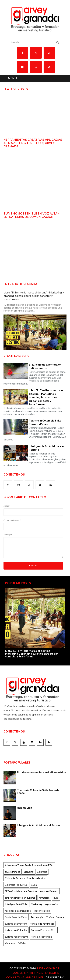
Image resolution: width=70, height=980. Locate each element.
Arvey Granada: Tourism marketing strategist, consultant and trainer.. (33, 973)
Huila (56, 898)
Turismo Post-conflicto (43, 930)
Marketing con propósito (44, 904)
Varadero (10, 943)
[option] (35, 623)
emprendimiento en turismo (20, 898)
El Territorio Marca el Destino (21, 891)
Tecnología (37, 917)
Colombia (42, 872)
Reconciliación (42, 911)
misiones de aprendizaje (18, 911)
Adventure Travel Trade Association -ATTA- (29, 865)
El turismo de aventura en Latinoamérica (45, 366)
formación (44, 898)
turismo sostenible (42, 937)
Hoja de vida (24, 808)
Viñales (22, 943)
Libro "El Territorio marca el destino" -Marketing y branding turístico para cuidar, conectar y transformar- (34, 296)
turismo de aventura (16, 924)
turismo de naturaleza (42, 924)
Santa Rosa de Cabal (16, 917)
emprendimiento (49, 891)
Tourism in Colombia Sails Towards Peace (45, 422)
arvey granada (13, 872)
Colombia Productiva (16, 885)
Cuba (34, 885)
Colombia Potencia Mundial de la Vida (25, 878)
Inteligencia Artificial (16, 904)
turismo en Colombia (16, 930)
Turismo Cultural (55, 917)
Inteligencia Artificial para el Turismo (47, 448)
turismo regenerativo (16, 937)
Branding (29, 872)
